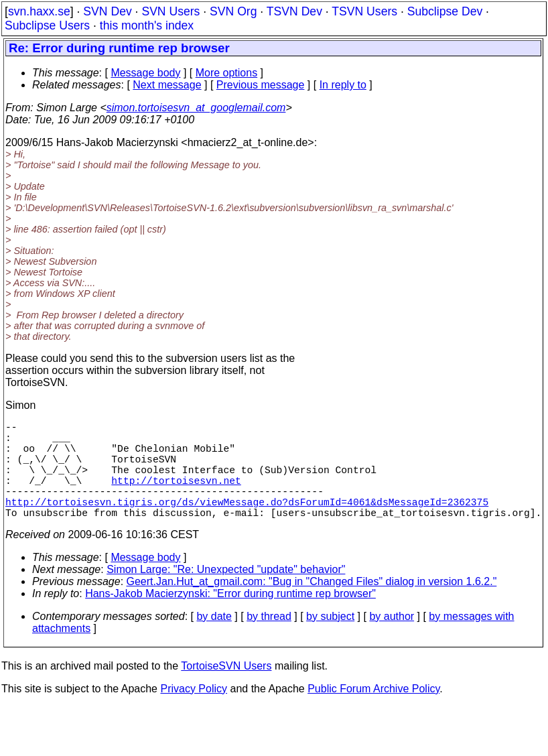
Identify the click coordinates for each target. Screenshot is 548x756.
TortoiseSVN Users (226, 690)
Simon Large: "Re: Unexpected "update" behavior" (226, 593)
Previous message (261, 85)
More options (227, 73)
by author (392, 640)
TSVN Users (364, 11)
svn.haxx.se (39, 11)
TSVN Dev (294, 11)
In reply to (343, 85)
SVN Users (170, 11)
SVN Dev (107, 11)
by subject (330, 640)
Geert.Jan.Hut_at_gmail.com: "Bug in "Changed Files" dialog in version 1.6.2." (312, 606)
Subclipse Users (47, 25)
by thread (269, 640)
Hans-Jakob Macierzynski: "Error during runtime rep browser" (230, 618)
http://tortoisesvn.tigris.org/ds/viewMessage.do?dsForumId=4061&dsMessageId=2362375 (247, 523)
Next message (167, 85)
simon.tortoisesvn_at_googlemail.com (196, 108)
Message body (145, 73)
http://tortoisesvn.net (176, 496)
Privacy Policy (194, 713)
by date (214, 640)
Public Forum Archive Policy (373, 713)
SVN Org (233, 11)
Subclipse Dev (445, 11)
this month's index (147, 25)
